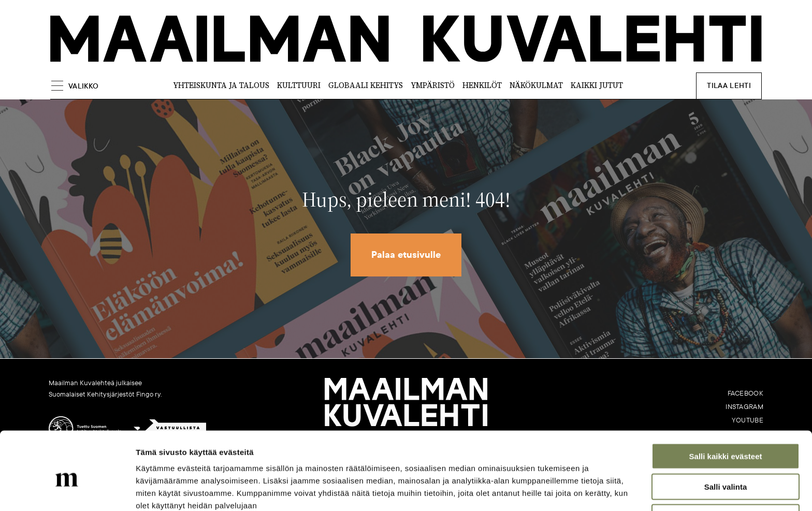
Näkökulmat (536, 86)
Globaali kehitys (366, 86)
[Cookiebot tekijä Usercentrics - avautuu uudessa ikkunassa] (67, 491)
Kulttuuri (299, 86)
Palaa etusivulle (406, 255)
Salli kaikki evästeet (726, 408)
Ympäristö (433, 86)
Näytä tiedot (554, 491)
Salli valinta (726, 438)
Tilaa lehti (730, 86)
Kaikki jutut (597, 86)
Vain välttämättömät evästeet (726, 469)
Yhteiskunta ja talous (221, 86)
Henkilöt (482, 86)
